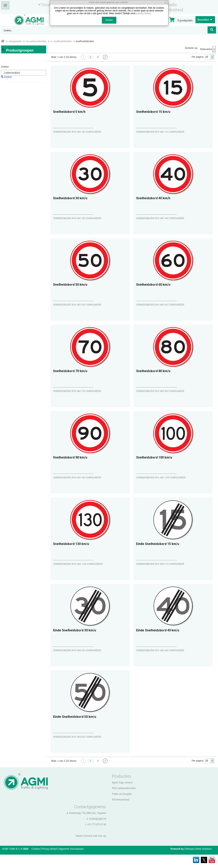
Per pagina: (198, 57)
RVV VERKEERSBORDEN (36, 41)
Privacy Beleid (49, 849)
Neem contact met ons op (91, 836)
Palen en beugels (122, 794)
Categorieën (15, 41)
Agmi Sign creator (122, 782)
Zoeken (5, 67)
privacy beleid (143, 13)
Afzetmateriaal (121, 800)
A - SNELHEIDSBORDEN (61, 41)
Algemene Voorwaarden (71, 849)
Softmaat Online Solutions (198, 849)
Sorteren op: (191, 48)
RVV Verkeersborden (124, 788)
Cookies (36, 849)
